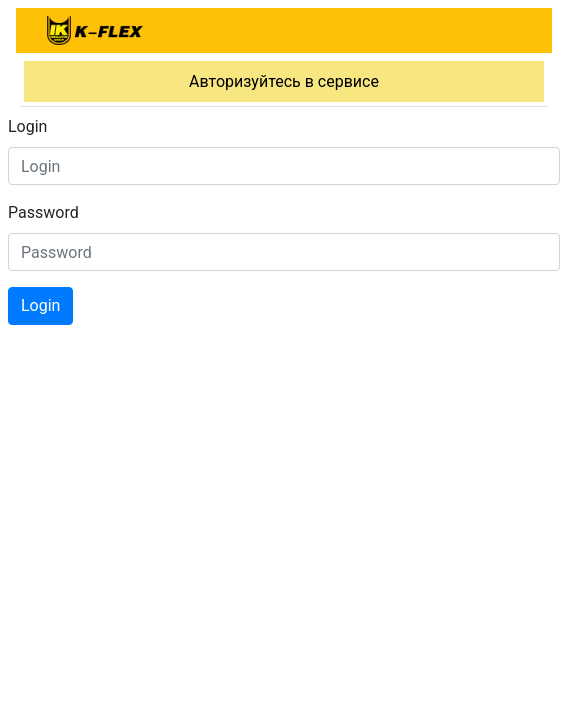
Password (43, 212)
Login (27, 126)
